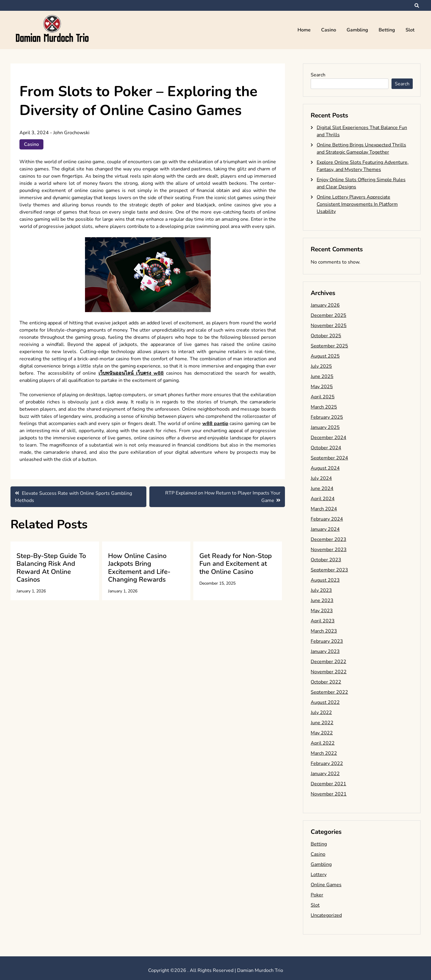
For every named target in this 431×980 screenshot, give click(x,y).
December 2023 (328, 539)
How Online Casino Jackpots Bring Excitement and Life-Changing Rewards (139, 568)
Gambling (357, 30)
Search (318, 75)
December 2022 (328, 662)
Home (304, 30)
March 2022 (324, 753)
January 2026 (325, 305)
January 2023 (325, 651)
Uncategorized (326, 915)
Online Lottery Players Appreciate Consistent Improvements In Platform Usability (357, 204)
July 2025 (321, 366)
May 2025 (322, 387)
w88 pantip (215, 424)
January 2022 (325, 774)
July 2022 (321, 713)
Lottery (319, 875)
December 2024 (328, 438)
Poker (317, 895)
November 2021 (329, 794)
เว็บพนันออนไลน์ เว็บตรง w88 (131, 373)
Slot (410, 30)
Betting (387, 30)
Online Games (326, 885)
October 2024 (326, 448)
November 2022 (329, 672)
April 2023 (323, 621)
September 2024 (329, 458)
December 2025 (328, 315)
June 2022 (322, 723)
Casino (329, 30)
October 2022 (326, 682)
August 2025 (325, 356)
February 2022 (327, 763)
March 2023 (324, 631)
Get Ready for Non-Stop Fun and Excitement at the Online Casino (236, 564)
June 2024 (322, 489)
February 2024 (327, 519)
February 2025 (327, 417)
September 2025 (329, 346)
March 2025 (324, 407)
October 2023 (326, 560)
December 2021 (328, 784)
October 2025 (326, 336)
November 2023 (329, 550)
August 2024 (325, 468)
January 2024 (325, 529)
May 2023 (322, 611)
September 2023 (329, 570)
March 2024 (324, 509)
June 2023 (322, 601)
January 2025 (325, 427)
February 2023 (327, 641)
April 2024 (323, 499)
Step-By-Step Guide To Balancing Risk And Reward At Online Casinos (51, 568)
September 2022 (329, 692)
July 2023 (321, 590)
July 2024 (321, 478)
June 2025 (322, 376)
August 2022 (325, 702)
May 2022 (322, 733)
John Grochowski (71, 133)
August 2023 (325, 580)
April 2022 (323, 743)
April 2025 (323, 397)
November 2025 (329, 326)
